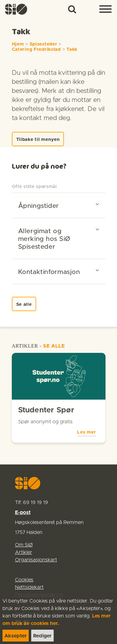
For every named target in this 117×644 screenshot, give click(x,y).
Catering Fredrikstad (36, 50)
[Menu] (105, 9)
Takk (72, 50)
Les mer (86, 432)
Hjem (18, 44)
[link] (16, 9)
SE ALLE (54, 346)
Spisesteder (44, 44)
